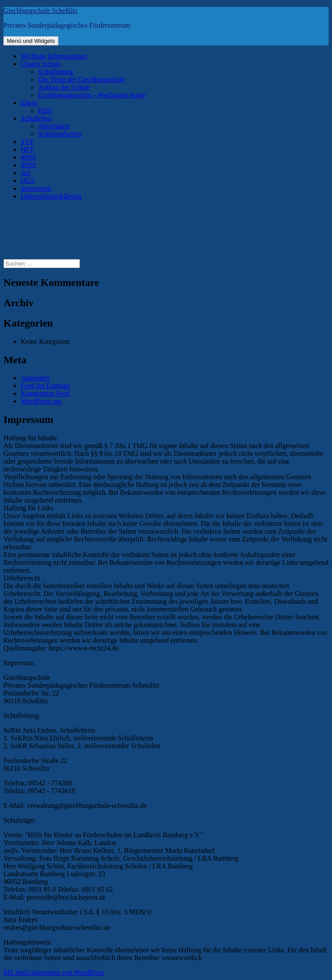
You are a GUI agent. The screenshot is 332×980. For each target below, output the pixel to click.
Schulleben (36, 118)
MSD (28, 165)
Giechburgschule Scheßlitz (41, 11)
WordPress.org (41, 401)
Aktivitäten (54, 126)
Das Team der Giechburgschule (81, 79)
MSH (28, 157)
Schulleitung (56, 72)
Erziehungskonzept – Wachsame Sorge (92, 95)
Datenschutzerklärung (51, 196)
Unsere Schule (41, 64)
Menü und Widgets (31, 41)
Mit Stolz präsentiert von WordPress (54, 972)
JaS (26, 173)
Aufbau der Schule (64, 87)
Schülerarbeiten (60, 134)
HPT (27, 149)
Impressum (36, 188)
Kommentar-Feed (45, 393)
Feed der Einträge (45, 386)
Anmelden (35, 378)
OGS (28, 181)
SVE (27, 142)
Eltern (29, 103)
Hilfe (45, 110)
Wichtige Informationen (54, 56)
